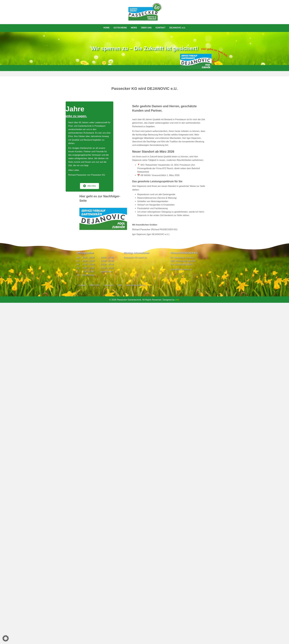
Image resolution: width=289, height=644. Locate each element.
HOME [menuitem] (106, 28)
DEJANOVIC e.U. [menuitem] (177, 28)
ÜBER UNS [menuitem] (146, 28)
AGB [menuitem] (119, 285)
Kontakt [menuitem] (82, 285)
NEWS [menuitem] (134, 28)
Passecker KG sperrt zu (135, 258)
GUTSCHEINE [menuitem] (120, 28)
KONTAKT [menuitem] (161, 28)
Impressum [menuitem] (109, 285)
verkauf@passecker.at (181, 269)
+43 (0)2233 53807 (183, 264)
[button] (6, 638)
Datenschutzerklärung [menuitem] (135, 285)
